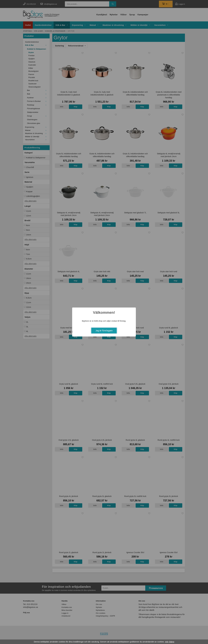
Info (167, 642)
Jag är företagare (104, 331)
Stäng (172, 642)
